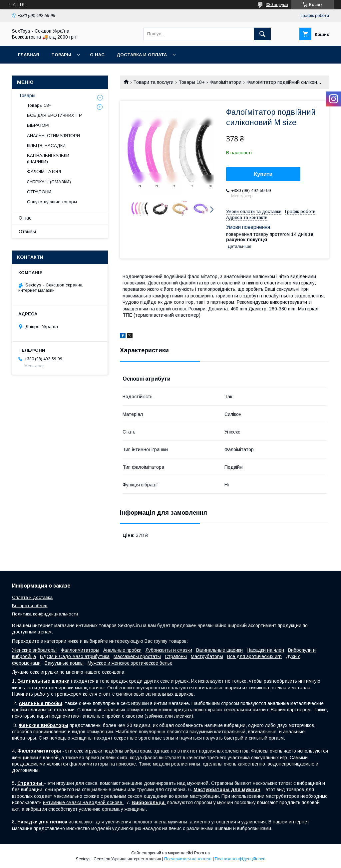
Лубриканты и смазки (169, 650)
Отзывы (27, 232)
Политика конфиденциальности (45, 614)
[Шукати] (262, 34)
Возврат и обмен (30, 606)
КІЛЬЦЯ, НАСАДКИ (46, 146)
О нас (97, 55)
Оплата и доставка (32, 597)
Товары (61, 55)
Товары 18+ (192, 82)
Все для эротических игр (254, 656)
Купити (263, 174)
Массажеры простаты (137, 656)
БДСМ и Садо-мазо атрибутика (75, 656)
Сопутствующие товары (52, 202)
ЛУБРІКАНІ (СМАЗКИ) (49, 182)
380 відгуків (277, 5)
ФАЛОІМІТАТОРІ (44, 172)
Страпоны (176, 656)
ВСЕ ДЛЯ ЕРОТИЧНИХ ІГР (54, 115)
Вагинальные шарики (219, 650)
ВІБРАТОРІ (38, 125)
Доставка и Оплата (142, 55)
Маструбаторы (207, 656)
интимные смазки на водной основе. (83, 802)
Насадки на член (265, 650)
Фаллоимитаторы (80, 650)
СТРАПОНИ (39, 192)
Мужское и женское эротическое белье (130, 663)
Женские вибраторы (34, 650)
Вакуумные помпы (64, 663)
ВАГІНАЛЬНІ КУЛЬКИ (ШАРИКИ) (48, 159)
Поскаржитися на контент (188, 859)
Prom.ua (202, 853)
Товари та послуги (153, 82)
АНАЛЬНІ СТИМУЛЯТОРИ (53, 136)
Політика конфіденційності (240, 859)
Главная (29, 55)
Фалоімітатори (225, 82)
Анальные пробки (122, 650)
